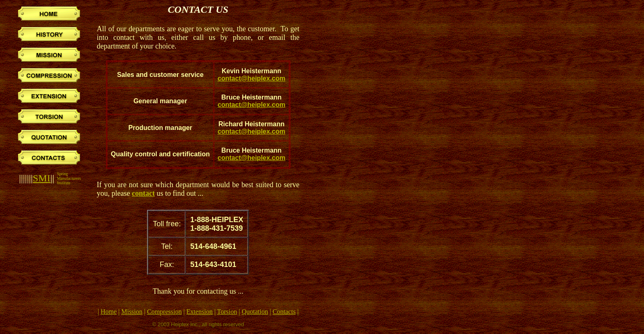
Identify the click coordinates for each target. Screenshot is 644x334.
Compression (164, 312)
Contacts (284, 312)
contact (143, 193)
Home (109, 312)
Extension (200, 312)
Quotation (255, 312)
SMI (42, 178)
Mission (132, 312)
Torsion (227, 312)
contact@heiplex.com (252, 78)
